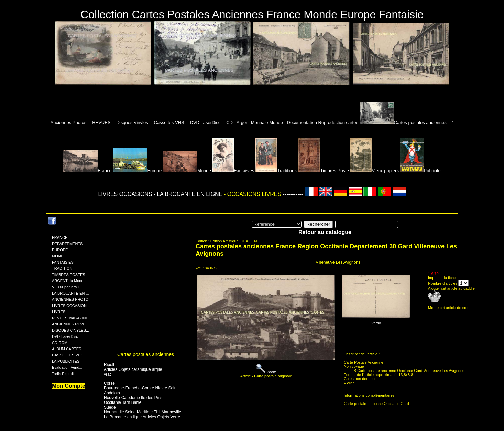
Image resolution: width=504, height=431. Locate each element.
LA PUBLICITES (66, 361)
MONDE (59, 256)
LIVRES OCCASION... (71, 306)
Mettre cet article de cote (449, 308)
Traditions (276, 171)
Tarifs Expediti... (65, 374)
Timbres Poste (323, 171)
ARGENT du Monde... (70, 281)
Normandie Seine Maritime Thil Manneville (143, 412)
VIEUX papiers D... (68, 287)
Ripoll (109, 365)
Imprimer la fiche (442, 278)
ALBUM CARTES (67, 349)
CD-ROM (60, 343)
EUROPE (60, 250)
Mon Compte (69, 386)
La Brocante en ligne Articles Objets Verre (142, 417)
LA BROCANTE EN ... (70, 293)
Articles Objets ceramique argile (133, 369)
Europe (137, 171)
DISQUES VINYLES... (70, 330)
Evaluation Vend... (67, 367)
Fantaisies (233, 171)
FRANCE (60, 237)
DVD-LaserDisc (65, 336)
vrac (108, 374)
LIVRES (59, 312)
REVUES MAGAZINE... (72, 318)
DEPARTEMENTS (67, 244)
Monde (187, 171)
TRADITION (62, 268)
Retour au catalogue (325, 232)
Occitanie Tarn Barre (123, 402)
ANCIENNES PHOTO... (72, 299)
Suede (110, 407)
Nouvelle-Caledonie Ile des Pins (133, 398)
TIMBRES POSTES (69, 275)
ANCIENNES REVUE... (72, 324)
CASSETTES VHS (68, 355)
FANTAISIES (63, 262)
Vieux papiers (374, 171)
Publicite (420, 171)
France (87, 171)
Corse (109, 383)
